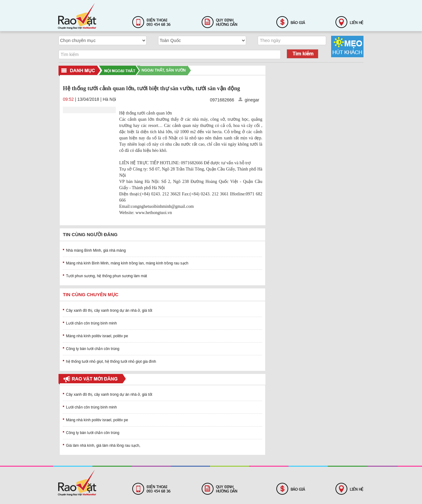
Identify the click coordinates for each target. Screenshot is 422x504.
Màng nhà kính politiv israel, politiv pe (97, 336)
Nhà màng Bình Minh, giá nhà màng (96, 250)
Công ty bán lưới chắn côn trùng (93, 349)
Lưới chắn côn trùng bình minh (91, 323)
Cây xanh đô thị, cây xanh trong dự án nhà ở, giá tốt (109, 310)
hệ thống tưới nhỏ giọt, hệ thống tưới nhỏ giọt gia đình (111, 362)
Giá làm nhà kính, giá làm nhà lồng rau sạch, (103, 446)
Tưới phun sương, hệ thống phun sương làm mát (106, 276)
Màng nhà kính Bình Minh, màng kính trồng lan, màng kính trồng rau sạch (127, 263)
